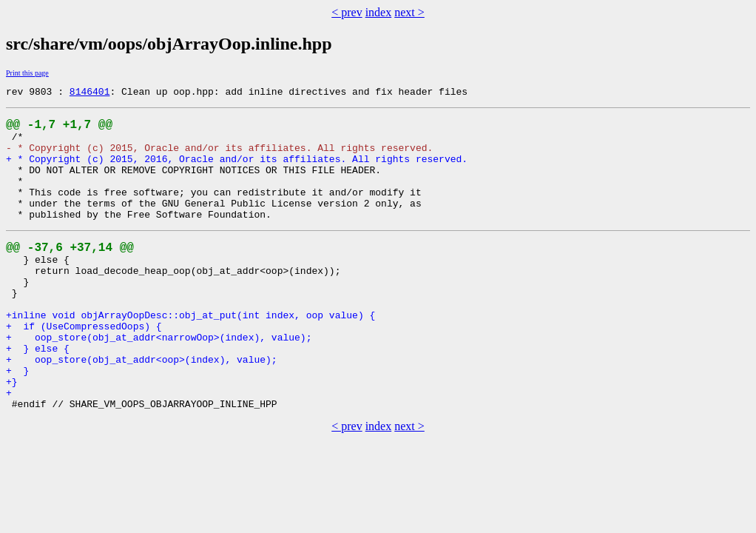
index (379, 12)
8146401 (90, 93)
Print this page (27, 73)
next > (409, 12)
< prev (347, 12)
